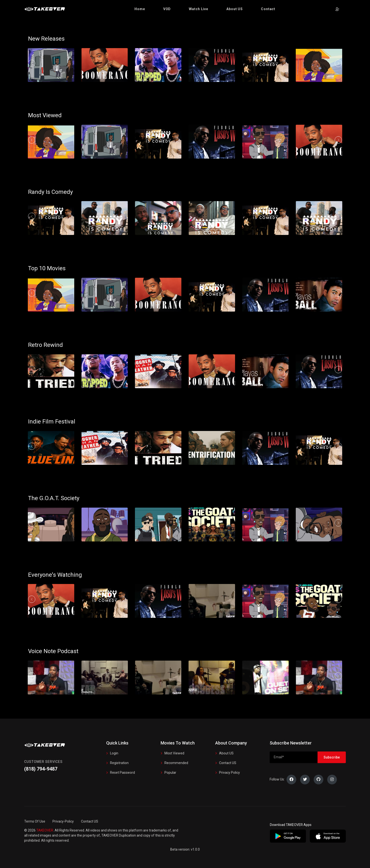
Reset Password (122, 773)
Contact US (228, 763)
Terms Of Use (35, 821)
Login (114, 753)
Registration (119, 763)
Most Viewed (174, 753)
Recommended (176, 763)
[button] (140, 9)
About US (226, 753)
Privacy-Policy (63, 821)
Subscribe (332, 757)
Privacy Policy (229, 773)
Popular (170, 773)
